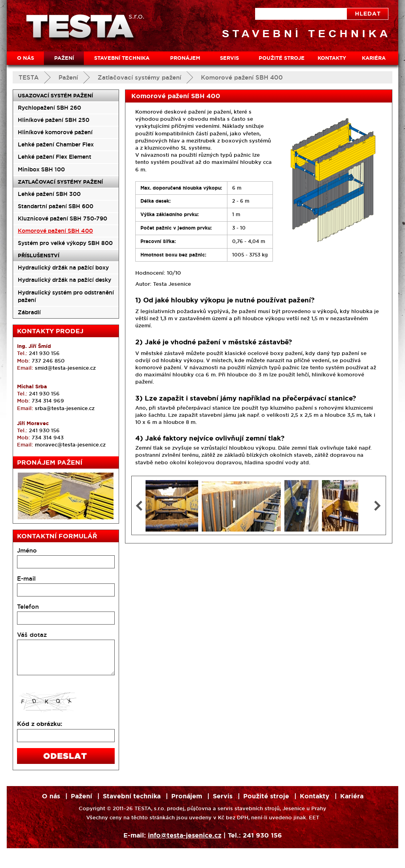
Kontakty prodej (50, 331)
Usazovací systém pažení (55, 95)
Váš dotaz (32, 635)
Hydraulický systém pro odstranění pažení (66, 296)
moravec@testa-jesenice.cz (70, 445)
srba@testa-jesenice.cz (65, 408)
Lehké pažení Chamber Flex (56, 144)
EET (314, 818)
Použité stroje (282, 58)
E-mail (26, 578)
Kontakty (332, 58)
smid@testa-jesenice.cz (65, 368)
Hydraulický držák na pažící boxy (63, 268)
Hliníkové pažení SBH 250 (54, 120)
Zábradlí (29, 312)
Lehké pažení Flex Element (55, 157)
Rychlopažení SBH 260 (49, 108)
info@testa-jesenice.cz (185, 835)
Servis (229, 58)
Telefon (28, 607)
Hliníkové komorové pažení (55, 132)
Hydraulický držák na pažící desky (64, 280)
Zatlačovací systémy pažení (139, 77)
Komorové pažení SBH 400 (242, 77)
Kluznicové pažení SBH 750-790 (62, 218)
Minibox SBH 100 (41, 169)
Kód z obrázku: (40, 724)
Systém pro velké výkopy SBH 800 (65, 243)
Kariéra (374, 58)
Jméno (27, 550)
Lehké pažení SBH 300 (49, 194)
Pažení (68, 77)
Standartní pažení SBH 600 (56, 206)
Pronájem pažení (50, 462)
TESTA (29, 77)
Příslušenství (39, 255)
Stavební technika (122, 58)
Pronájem (185, 58)
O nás (26, 58)
